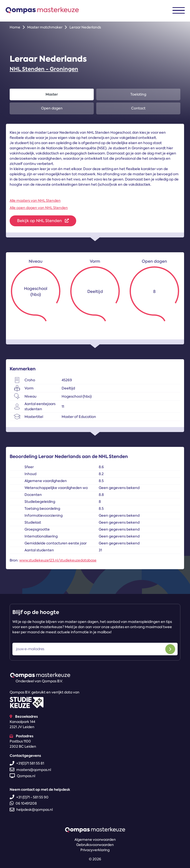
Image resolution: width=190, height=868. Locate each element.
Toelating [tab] (138, 94)
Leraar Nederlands (85, 27)
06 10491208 (23, 803)
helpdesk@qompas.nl (31, 810)
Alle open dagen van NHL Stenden (39, 208)
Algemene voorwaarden (95, 840)
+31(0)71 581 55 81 (27, 763)
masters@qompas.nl (30, 770)
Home (15, 27)
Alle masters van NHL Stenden (35, 201)
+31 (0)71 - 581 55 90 (29, 797)
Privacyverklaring (95, 850)
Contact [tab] (138, 108)
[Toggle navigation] (179, 10)
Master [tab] (52, 94)
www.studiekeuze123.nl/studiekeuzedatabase (58, 560)
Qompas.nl (22, 776)
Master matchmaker (45, 27)
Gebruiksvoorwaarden (95, 845)
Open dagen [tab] (52, 108)
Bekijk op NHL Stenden (43, 221)
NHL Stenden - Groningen (44, 69)
